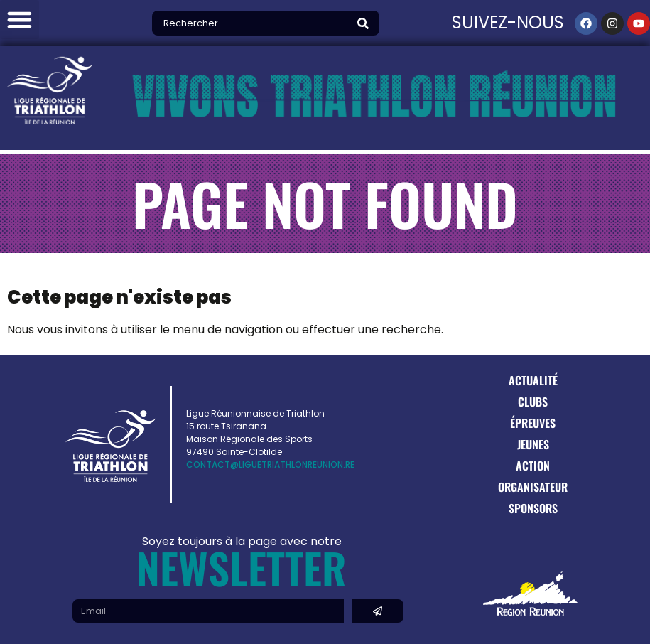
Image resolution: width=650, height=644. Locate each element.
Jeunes (533, 444)
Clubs (533, 402)
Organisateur (533, 487)
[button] (20, 20)
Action (533, 466)
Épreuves (533, 423)
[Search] (367, 23)
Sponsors (533, 508)
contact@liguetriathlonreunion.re (270, 465)
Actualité (533, 380)
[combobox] (253, 23)
